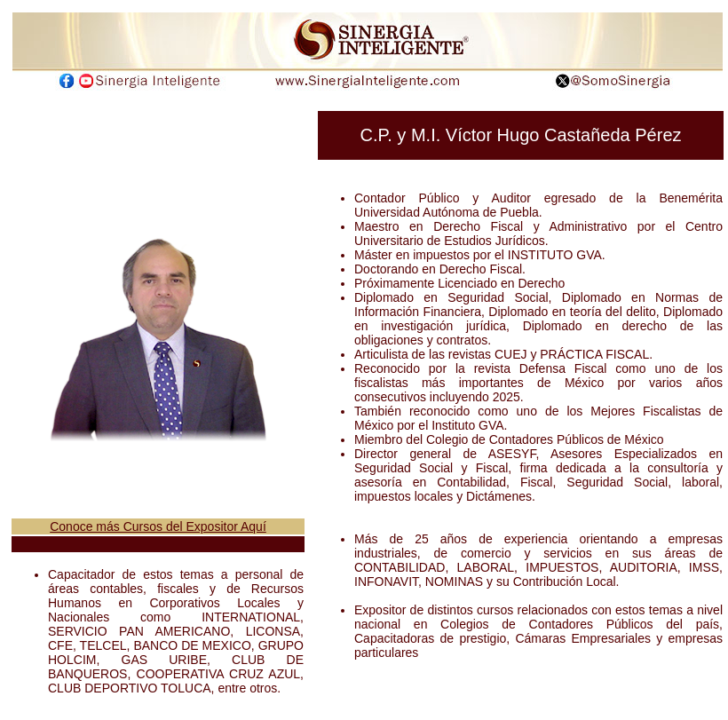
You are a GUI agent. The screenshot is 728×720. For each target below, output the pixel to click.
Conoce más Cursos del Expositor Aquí (158, 526)
